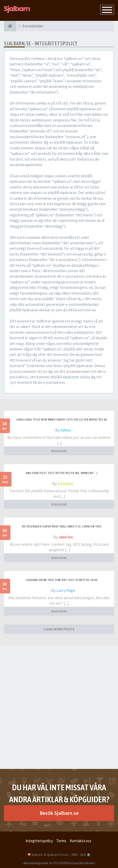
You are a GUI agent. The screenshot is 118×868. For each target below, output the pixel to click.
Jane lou (66, 537)
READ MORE (59, 451)
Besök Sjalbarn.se (59, 813)
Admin (66, 430)
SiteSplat (66, 484)
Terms (61, 841)
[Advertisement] (59, 707)
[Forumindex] (10, 26)
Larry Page (66, 590)
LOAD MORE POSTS (59, 629)
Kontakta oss (81, 841)
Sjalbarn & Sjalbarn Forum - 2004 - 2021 (59, 854)
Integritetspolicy (39, 841)
